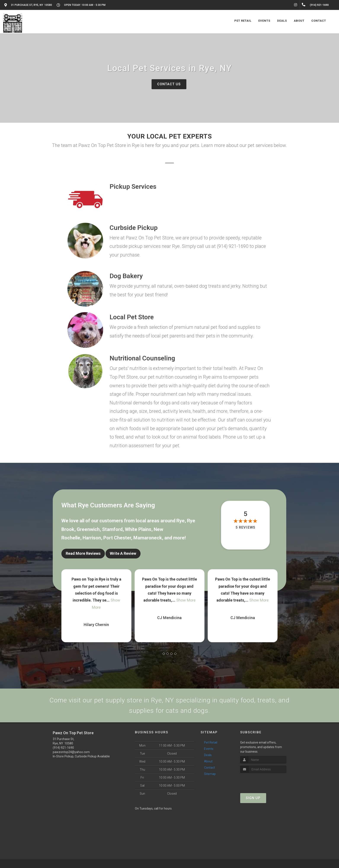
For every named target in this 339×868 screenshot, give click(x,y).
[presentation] (263, 781)
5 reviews (245, 527)
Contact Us (169, 84)
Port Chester (117, 538)
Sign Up (253, 798)
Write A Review (123, 553)
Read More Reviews (83, 553)
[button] (164, 654)
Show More (186, 600)
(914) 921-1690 (63, 748)
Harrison (92, 538)
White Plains (138, 529)
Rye (181, 521)
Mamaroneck (148, 538)
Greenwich (88, 529)
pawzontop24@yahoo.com (71, 752)
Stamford (112, 529)
